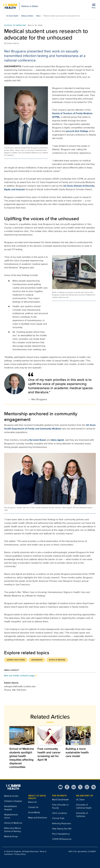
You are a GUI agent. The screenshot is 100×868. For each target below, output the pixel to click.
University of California (82, 815)
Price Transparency (61, 834)
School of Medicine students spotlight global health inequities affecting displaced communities (22, 758)
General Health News (16, 660)
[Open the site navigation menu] (94, 6)
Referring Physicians (62, 823)
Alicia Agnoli (57, 440)
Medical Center (11, 796)
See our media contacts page (19, 675)
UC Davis (80, 800)
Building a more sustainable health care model (77, 752)
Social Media (34, 812)
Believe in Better (27, 16)
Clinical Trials (58, 818)
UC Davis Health (12, 16)
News (38, 16)
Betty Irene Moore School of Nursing (13, 830)
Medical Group (11, 836)
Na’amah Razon (38, 440)
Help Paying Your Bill (62, 829)
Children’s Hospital (13, 801)
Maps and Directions (38, 818)
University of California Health (84, 806)
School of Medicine (15, 25)
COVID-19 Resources (62, 839)
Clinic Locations (60, 813)
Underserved (37, 660)
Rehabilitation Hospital (11, 808)
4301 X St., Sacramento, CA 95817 (82, 851)
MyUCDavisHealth (60, 800)
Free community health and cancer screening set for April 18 (49, 754)
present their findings (77, 131)
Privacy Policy (20, 854)
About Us (32, 802)
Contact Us (33, 807)
